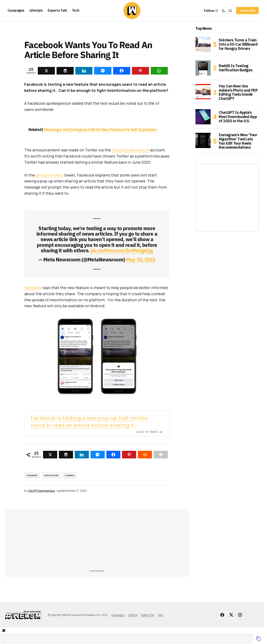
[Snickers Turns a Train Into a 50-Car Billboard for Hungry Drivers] (203, 44)
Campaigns (118, 615)
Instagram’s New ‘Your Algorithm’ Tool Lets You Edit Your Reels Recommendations (238, 141)
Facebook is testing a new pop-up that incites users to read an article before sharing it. (89, 421)
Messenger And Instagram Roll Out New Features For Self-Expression (100, 130)
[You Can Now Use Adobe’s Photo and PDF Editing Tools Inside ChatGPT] (203, 92)
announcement (49, 175)
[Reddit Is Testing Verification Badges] (203, 68)
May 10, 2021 (141, 260)
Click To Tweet (147, 432)
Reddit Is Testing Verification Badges (235, 68)
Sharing (70, 475)
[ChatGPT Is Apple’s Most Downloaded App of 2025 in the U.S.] (203, 117)
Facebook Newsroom (130, 150)
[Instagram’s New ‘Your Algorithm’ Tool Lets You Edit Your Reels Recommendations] (203, 140)
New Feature (51, 475)
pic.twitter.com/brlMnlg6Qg (122, 250)
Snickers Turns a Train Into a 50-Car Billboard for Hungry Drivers (238, 44)
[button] (224, 11)
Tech (161, 615)
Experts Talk (148, 615)
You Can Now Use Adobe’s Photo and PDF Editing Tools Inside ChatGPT (238, 92)
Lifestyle (133, 615)
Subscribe (247, 10)
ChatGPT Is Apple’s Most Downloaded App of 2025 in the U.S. (238, 117)
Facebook (33, 288)
